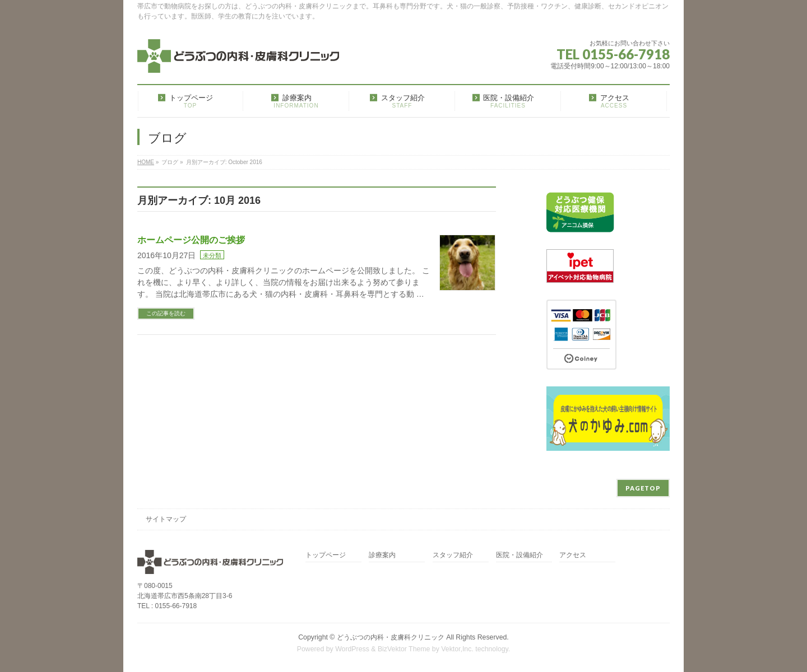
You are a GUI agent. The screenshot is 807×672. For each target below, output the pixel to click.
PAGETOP (643, 488)
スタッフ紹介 (453, 555)
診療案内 (382, 555)
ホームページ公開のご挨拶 (191, 240)
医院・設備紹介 (520, 555)
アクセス (573, 555)
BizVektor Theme (404, 649)
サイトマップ (166, 519)
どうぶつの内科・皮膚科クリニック (391, 637)
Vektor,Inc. (457, 649)
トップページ (326, 555)
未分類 (212, 255)
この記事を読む (166, 313)
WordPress (352, 649)
